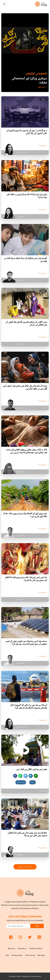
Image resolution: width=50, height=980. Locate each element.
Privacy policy (17, 955)
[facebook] (15, 776)
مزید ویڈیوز (21, 782)
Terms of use (30, 955)
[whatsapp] (20, 776)
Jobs (7, 955)
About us (11, 948)
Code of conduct (35, 948)
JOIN (37, 926)
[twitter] (25, 776)
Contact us (22, 948)
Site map (41, 955)
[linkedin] (30, 776)
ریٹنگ (33, 782)
